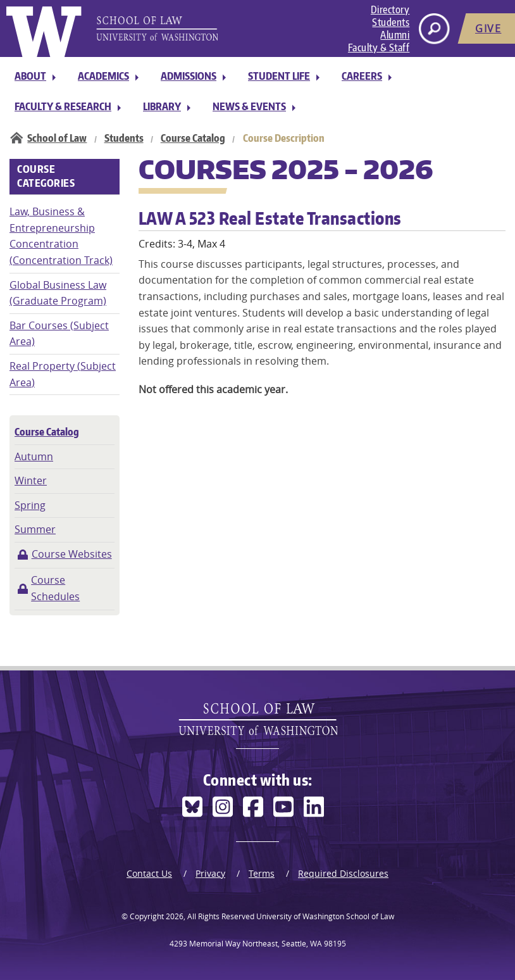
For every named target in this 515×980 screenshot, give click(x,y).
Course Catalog (193, 138)
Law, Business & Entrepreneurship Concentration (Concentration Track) (61, 236)
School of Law (57, 138)
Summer (35, 529)
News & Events (249, 106)
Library (162, 106)
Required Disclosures (343, 873)
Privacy (210, 873)
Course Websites (72, 554)
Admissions (189, 76)
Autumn (34, 456)
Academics (103, 76)
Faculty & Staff (379, 47)
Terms (262, 873)
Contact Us (149, 873)
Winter (31, 481)
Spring (30, 505)
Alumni (395, 35)
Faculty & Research (63, 106)
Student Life (279, 76)
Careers (362, 76)
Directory (390, 9)
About (30, 76)
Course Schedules (55, 588)
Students (391, 22)
